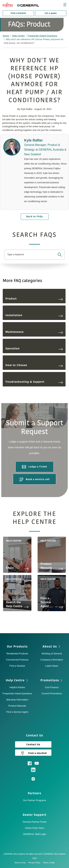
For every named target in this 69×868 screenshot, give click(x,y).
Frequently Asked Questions (42, 36)
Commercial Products (17, 660)
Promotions (50, 680)
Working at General (52, 654)
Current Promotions (52, 693)
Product (34, 299)
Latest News (52, 666)
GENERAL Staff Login (34, 834)
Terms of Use (21, 863)
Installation (34, 315)
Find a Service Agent (17, 712)
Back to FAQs (35, 217)
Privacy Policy (35, 863)
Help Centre (18, 36)
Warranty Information (17, 700)
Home (6, 36)
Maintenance (34, 332)
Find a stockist (33, 753)
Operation (34, 349)
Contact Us (33, 745)
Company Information (52, 660)
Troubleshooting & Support (34, 382)
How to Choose (34, 365)
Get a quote (51, 13)
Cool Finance (52, 687)
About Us (50, 647)
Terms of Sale (49, 863)
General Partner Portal (34, 822)
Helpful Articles (17, 687)
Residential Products (17, 654)
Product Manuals (17, 706)
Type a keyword (16, 255)
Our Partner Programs (34, 800)
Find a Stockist (18, 13)
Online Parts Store (34, 828)
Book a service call (34, 479)
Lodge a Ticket (34, 467)
